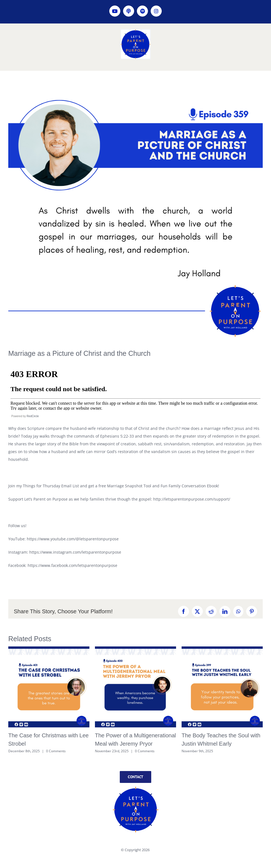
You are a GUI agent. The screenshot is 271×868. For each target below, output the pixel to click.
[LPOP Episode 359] (135, 213)
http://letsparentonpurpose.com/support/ (192, 499)
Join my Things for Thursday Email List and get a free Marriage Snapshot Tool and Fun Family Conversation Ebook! (114, 486)
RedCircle (33, 416)
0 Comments (56, 751)
